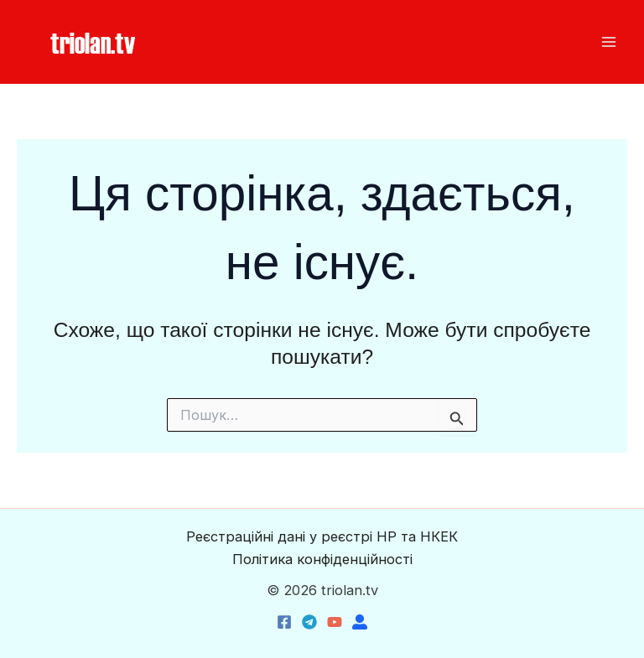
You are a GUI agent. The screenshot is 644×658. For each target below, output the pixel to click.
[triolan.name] (360, 622)
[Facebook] (284, 622)
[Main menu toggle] (608, 42)
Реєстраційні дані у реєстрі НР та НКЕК (322, 536)
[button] (93, 42)
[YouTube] (335, 622)
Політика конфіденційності (322, 559)
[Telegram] (309, 622)
